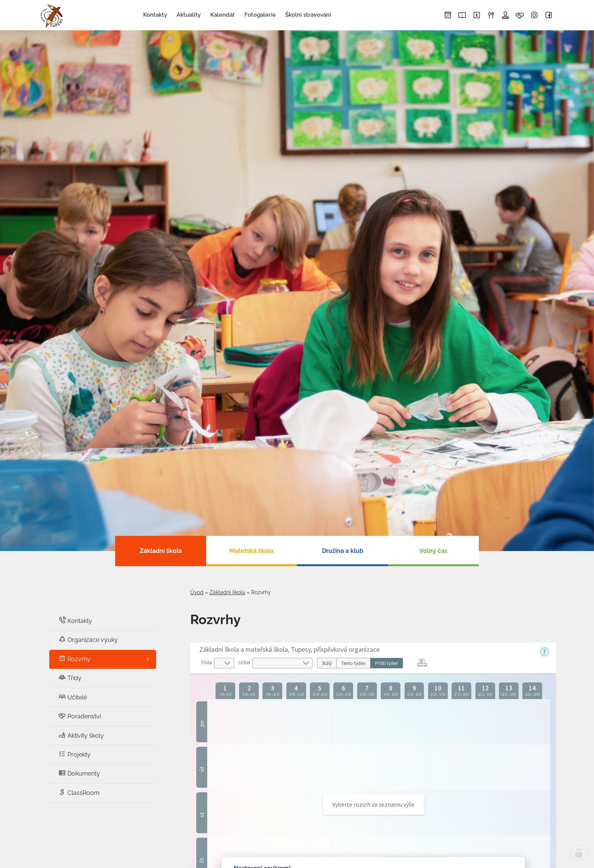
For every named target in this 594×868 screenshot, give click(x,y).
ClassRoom (79, 792)
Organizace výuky (88, 639)
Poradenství (80, 716)
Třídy (70, 678)
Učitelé (73, 697)
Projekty (74, 754)
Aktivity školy (81, 735)
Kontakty (75, 621)
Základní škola (227, 592)
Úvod (197, 592)
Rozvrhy (74, 659)
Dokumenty (79, 773)
